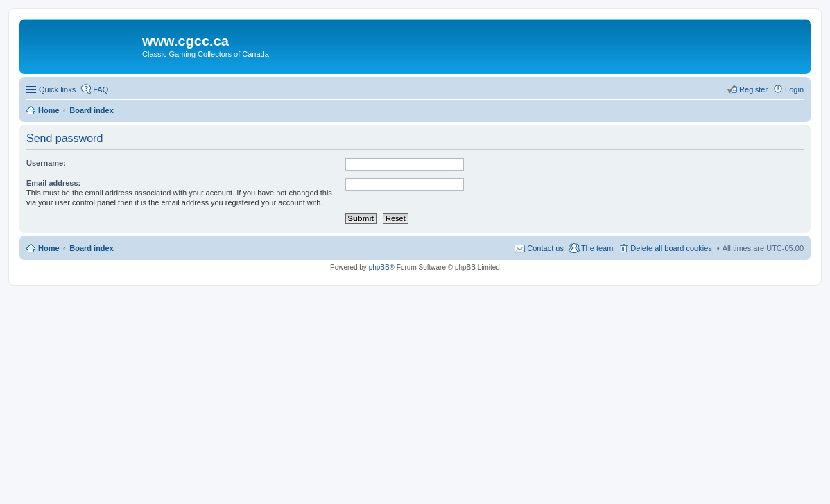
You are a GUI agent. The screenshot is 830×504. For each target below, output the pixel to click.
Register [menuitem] (753, 89)
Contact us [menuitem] (545, 248)
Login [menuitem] (794, 89)
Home (49, 248)
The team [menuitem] (597, 248)
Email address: (53, 183)
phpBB (379, 267)
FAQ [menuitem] (101, 89)
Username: (46, 163)
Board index (92, 248)
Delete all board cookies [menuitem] (671, 248)
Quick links (57, 89)
